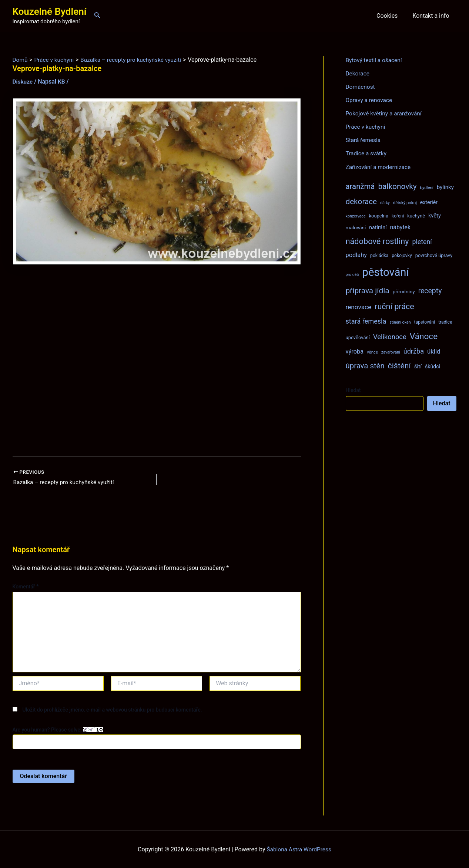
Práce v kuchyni (366, 127)
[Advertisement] (157, 360)
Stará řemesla (364, 140)
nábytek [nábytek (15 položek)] (400, 227)
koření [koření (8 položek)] (398, 216)
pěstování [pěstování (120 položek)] (385, 272)
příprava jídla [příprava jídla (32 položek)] (368, 290)
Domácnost (361, 87)
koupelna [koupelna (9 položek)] (379, 215)
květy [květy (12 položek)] (435, 215)
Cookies (391, 16)
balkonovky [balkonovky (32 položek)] (397, 186)
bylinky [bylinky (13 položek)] (445, 187)
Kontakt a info (432, 16)
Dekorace (358, 73)
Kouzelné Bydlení (50, 11)
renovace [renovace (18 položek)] (359, 307)
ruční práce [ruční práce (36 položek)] (394, 306)
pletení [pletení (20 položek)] (422, 241)
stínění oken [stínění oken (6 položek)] (400, 322)
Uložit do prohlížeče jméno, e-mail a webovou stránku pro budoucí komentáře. (112, 710)
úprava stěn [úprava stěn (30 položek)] (365, 365)
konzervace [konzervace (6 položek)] (356, 216)
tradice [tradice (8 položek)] (445, 322)
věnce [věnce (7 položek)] (372, 352)
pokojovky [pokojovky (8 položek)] (402, 255)
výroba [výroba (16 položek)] (355, 351)
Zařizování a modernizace (380, 167)
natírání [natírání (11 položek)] (378, 227)
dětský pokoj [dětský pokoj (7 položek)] (405, 202)
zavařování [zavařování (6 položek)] (391, 352)
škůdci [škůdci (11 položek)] (433, 366)
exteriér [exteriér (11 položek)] (429, 202)
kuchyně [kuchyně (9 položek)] (416, 215)
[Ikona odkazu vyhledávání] (97, 16)
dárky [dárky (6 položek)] (385, 202)
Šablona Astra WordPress (299, 849)
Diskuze (23, 82)
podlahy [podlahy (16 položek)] (356, 255)
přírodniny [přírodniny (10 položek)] (404, 291)
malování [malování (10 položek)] (356, 227)
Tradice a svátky (367, 153)
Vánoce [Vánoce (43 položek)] (424, 336)
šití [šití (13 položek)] (418, 366)
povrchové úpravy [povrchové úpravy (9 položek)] (434, 255)
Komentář (26, 587)
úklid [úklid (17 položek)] (434, 351)
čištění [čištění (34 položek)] (399, 365)
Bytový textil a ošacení (375, 60)
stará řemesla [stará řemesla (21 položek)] (366, 321)
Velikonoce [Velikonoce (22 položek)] (390, 336)
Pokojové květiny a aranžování (385, 113)
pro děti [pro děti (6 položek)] (352, 274)
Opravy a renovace (370, 100)
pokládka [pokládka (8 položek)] (379, 255)
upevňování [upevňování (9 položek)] (358, 337)
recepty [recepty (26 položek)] (430, 291)
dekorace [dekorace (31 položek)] (361, 201)
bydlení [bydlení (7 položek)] (427, 187)
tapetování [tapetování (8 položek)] (425, 322)
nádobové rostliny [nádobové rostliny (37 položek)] (377, 241)
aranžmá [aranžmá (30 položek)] (360, 186)
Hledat (353, 390)
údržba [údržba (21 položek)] (414, 351)
